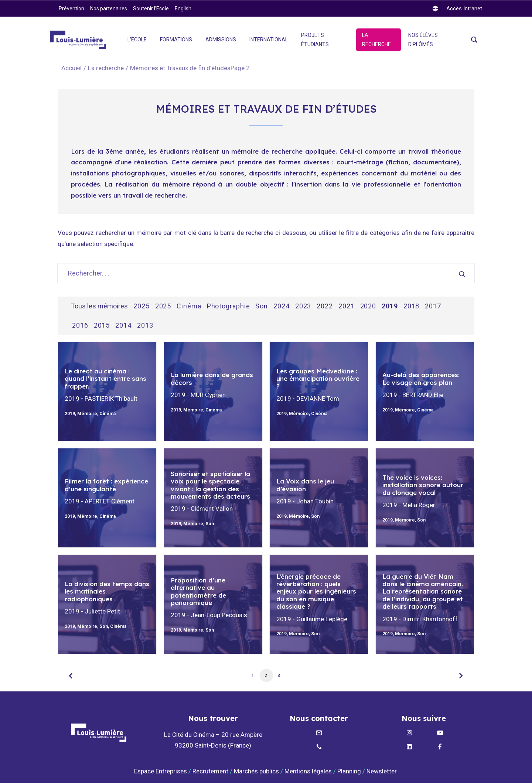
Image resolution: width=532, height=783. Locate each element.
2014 (123, 325)
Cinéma (189, 306)
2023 (303, 306)
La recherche (106, 68)
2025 (141, 306)
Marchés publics (256, 771)
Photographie (229, 306)
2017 (433, 306)
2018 (412, 306)
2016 (80, 325)
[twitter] (457, 8)
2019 (390, 306)
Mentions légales (308, 771)
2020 (368, 306)
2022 (325, 306)
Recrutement (210, 771)
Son (262, 306)
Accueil (71, 68)
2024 (282, 306)
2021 (347, 306)
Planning (349, 771)
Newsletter (382, 771)
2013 (145, 325)
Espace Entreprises (161, 771)
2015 (102, 325)
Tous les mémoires (99, 306)
